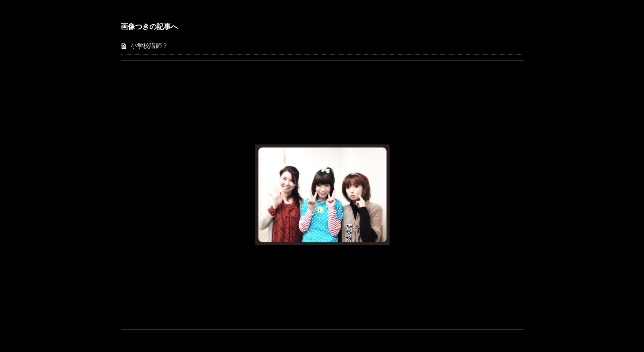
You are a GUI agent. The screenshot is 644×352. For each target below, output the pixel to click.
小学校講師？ (149, 46)
